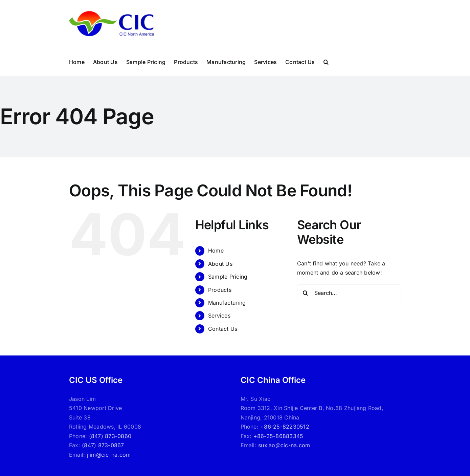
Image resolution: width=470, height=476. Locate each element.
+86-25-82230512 (285, 427)
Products (220, 290)
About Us (220, 264)
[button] (326, 62)
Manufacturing (227, 303)
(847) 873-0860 (110, 436)
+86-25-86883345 (278, 436)
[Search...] (349, 293)
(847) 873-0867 (103, 445)
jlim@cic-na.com (109, 455)
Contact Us (223, 329)
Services (219, 316)
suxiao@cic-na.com (284, 445)
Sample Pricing (228, 277)
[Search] (306, 293)
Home (216, 251)
